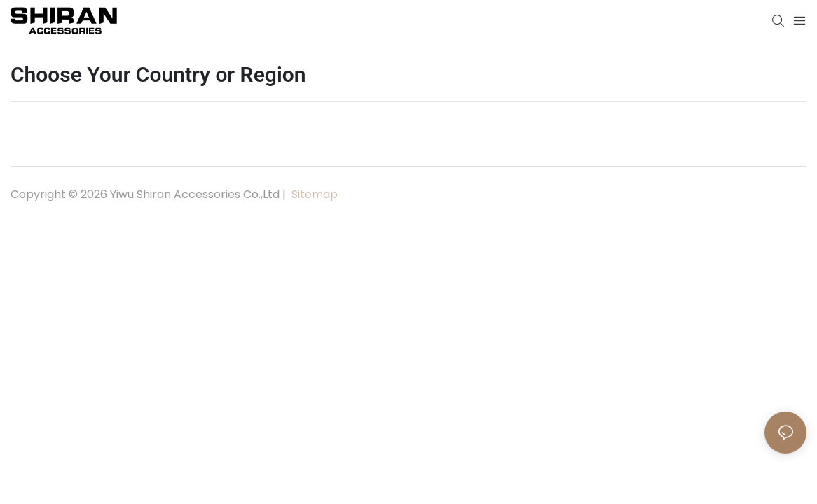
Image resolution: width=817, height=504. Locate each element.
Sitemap (313, 194)
